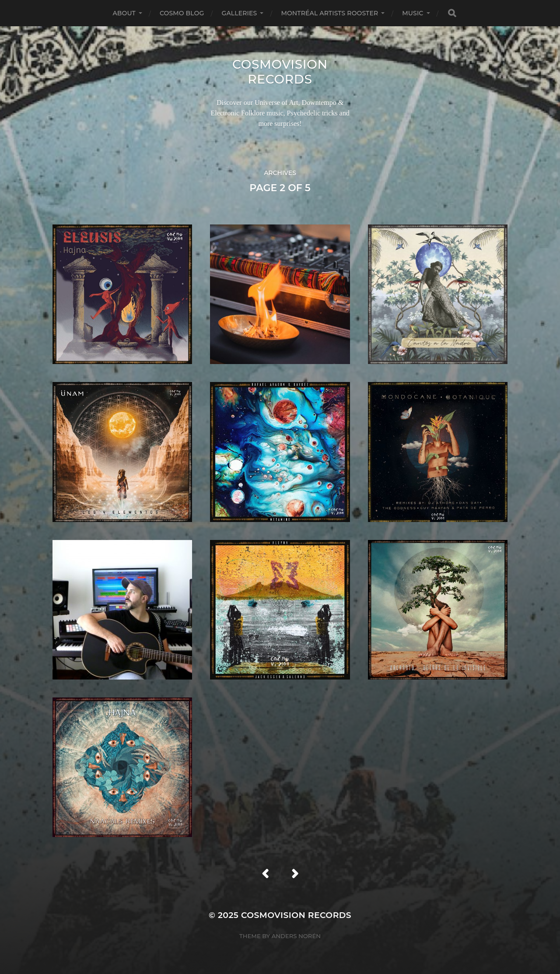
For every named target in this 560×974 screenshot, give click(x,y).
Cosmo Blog (182, 13)
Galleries (239, 13)
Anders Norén (296, 936)
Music (413, 13)
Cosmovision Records (280, 72)
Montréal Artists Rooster (329, 13)
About (124, 13)
